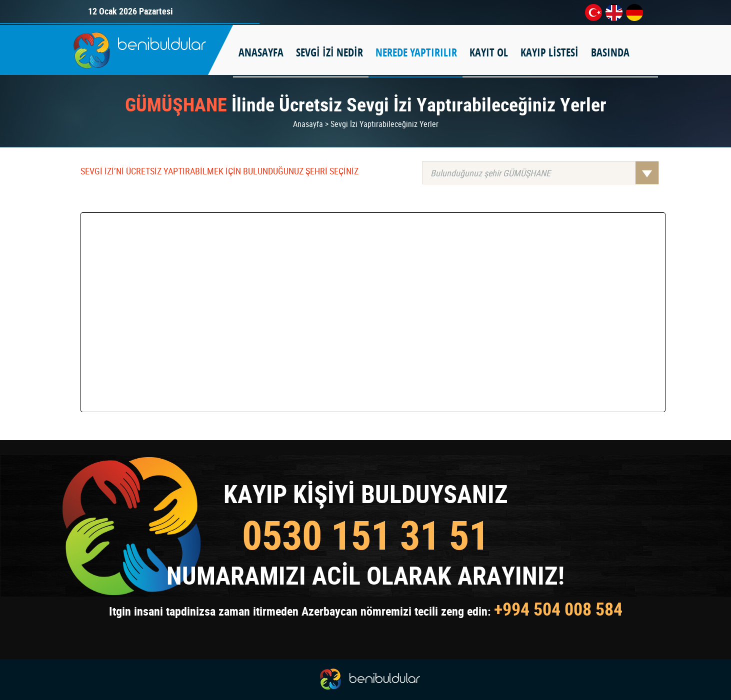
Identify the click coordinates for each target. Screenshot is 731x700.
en (614, 12)
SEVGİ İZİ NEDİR (329, 52)
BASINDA (610, 52)
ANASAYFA (261, 52)
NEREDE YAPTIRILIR (416, 52)
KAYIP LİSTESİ (549, 52)
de (634, 12)
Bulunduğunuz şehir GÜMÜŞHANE (544, 173)
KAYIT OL (489, 52)
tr (593, 12)
